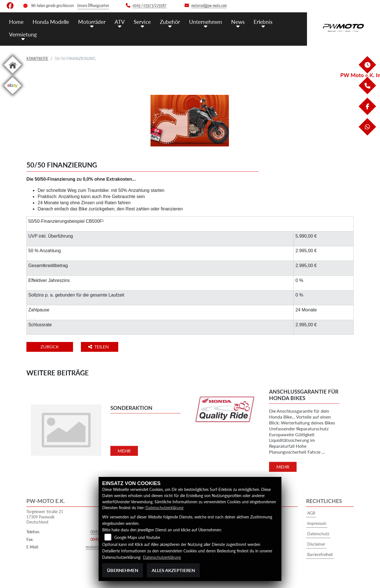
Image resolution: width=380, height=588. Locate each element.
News (238, 22)
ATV (120, 22)
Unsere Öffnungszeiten (93, 6)
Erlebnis (263, 22)
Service (142, 22)
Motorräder (92, 22)
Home (16, 22)
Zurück (50, 347)
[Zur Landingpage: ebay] (13, 95)
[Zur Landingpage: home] (13, 74)
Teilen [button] (99, 347)
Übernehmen (123, 570)
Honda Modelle (51, 22)
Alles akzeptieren (173, 570)
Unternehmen (206, 22)
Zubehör (170, 22)
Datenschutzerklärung (164, 508)
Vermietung (23, 34)
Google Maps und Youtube (137, 537)
